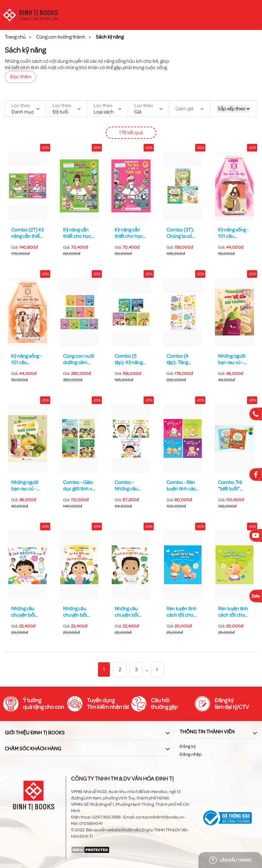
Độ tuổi (62, 109)
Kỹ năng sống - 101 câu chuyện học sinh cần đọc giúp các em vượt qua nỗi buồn (233, 233)
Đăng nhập (191, 754)
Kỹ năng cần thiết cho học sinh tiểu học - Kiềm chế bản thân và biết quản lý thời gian (78, 233)
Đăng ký (188, 746)
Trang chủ (15, 37)
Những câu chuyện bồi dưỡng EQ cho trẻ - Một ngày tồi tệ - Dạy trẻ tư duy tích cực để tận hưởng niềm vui (79, 612)
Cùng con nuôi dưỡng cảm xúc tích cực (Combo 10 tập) (78, 359)
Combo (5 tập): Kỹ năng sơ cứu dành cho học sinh (128, 359)
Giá (144, 109)
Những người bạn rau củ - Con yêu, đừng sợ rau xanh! (26, 486)
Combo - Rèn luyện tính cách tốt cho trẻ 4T (183, 486)
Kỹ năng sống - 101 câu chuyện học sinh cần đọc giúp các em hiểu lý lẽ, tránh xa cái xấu (27, 359)
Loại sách (104, 109)
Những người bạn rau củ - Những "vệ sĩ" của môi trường (234, 359)
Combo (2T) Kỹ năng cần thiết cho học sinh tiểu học (27, 233)
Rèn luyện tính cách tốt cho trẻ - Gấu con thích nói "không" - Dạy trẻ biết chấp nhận (233, 612)
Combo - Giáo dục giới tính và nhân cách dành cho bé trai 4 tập (79, 486)
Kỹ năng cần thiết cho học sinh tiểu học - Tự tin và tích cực (130, 233)
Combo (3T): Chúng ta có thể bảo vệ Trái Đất (182, 233)
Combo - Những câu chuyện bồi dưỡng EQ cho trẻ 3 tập (130, 486)
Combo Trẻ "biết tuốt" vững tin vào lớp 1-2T (231, 486)
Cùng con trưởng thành (61, 37)
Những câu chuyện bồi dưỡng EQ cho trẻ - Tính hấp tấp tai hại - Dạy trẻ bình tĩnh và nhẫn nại (27, 612)
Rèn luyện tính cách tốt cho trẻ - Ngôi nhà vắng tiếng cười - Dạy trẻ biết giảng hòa (182, 612)
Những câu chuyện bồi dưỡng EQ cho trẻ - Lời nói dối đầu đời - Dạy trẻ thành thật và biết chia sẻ (130, 612)
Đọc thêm (21, 77)
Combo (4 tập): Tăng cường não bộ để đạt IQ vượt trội (182, 359)
